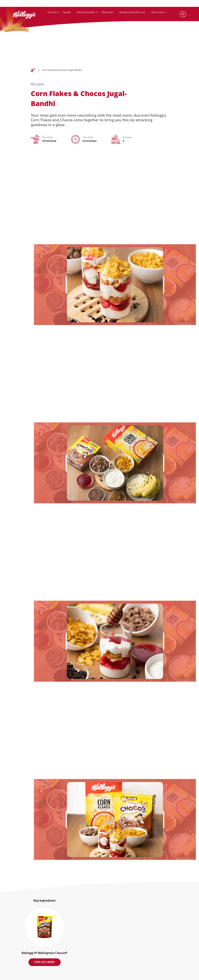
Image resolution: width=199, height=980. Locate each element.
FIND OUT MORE (45, 962)
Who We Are (158, 12)
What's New (107, 12)
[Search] (183, 14)
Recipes (67, 12)
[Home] (33, 70)
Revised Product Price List (132, 12)
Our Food (52, 12)
